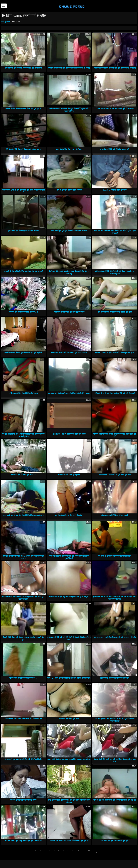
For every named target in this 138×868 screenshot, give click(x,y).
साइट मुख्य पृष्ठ (6, 22)
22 (89, 851)
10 (78, 851)
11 (83, 851)
